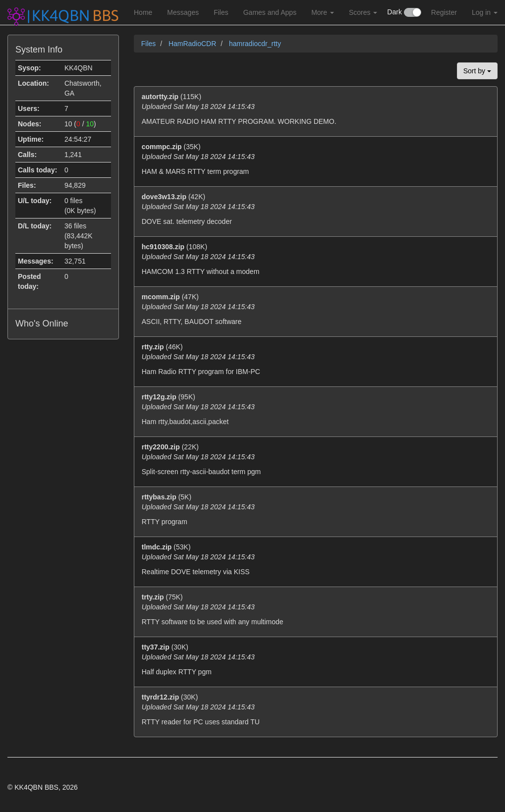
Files (221, 12)
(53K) (316, 560)
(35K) (316, 160)
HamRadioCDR (193, 44)
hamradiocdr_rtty (255, 44)
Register (444, 12)
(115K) (316, 109)
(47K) (316, 310)
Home (143, 12)
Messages (183, 12)
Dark (404, 12)
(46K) (316, 360)
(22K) (316, 460)
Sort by (477, 71)
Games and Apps (270, 12)
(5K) (316, 510)
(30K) (316, 660)
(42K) (316, 210)
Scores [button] (363, 12)
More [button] (323, 12)
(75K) (316, 610)
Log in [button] (485, 12)
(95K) (316, 410)
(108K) (316, 260)
